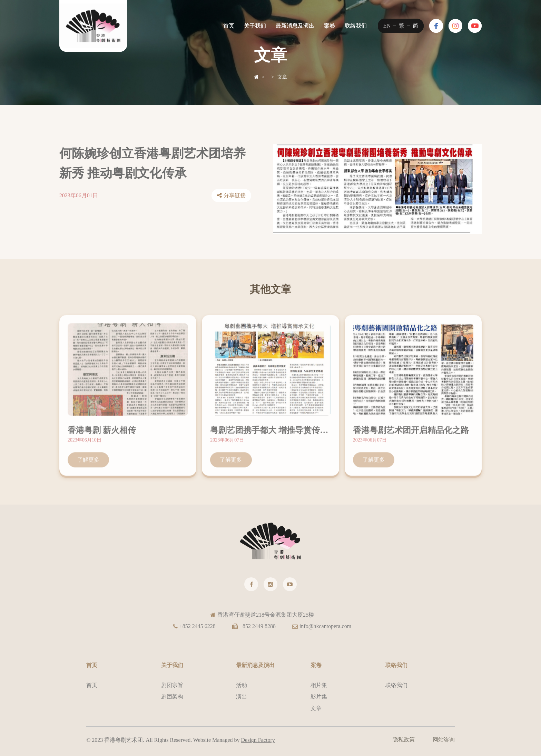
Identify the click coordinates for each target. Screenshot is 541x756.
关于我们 (255, 26)
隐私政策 (404, 740)
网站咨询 (444, 740)
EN (387, 26)
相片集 (319, 685)
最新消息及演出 (295, 26)
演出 (242, 697)
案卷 (329, 26)
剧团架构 (172, 697)
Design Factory (258, 740)
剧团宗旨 (172, 685)
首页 (229, 26)
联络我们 (356, 26)
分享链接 (235, 196)
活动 (242, 685)
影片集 (319, 697)
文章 (282, 77)
